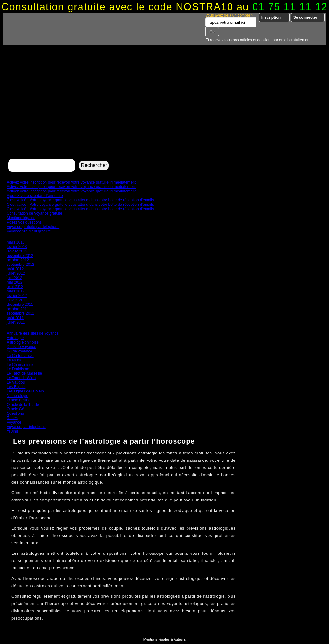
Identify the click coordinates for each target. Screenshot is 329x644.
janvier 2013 (17, 251)
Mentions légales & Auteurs (164, 639)
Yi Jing (12, 431)
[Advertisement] (164, 110)
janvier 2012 (17, 300)
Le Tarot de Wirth (21, 378)
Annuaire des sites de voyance (33, 333)
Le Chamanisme (21, 365)
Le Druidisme (18, 369)
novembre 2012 (20, 256)
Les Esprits (16, 387)
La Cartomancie (20, 356)
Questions (15, 413)
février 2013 (17, 247)
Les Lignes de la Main (25, 391)
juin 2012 (14, 278)
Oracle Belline (19, 400)
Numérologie (17, 396)
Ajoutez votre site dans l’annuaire (35, 196)
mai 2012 (14, 282)
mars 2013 (16, 242)
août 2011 (15, 318)
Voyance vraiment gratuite (29, 231)
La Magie (14, 360)
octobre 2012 (18, 260)
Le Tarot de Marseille (24, 373)
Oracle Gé (15, 409)
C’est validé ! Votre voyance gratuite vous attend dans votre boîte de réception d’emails (80, 200)
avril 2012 (15, 287)
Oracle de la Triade (23, 405)
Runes (12, 418)
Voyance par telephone (26, 427)
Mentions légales (21, 218)
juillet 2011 (16, 322)
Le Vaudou (16, 382)
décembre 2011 (20, 305)
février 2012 (17, 296)
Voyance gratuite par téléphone (33, 227)
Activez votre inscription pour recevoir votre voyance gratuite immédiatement (71, 182)
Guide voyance (19, 351)
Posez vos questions (24, 222)
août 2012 (15, 269)
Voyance (14, 422)
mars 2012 (16, 291)
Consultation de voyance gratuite (34, 213)
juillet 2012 (16, 273)
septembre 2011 (21, 313)
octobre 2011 (18, 309)
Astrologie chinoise (23, 342)
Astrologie (15, 338)
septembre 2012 (21, 265)
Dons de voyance (21, 347)
